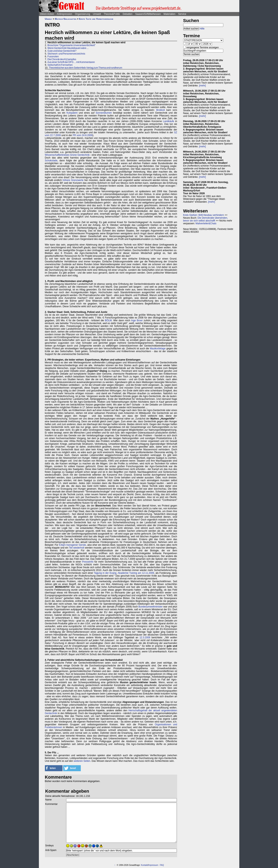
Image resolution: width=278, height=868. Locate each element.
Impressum (153, 865)
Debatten (128, 14)
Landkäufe (169, 121)
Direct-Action (47, 14)
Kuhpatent (72, 113)
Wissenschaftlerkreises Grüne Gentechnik (67, 155)
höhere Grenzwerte (73, 180)
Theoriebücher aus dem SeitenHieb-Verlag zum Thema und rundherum (85, 68)
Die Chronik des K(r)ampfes (62, 59)
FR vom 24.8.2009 (83, 135)
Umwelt (97, 14)
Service (182, 14)
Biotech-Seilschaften (66, 19)
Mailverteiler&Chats (206, 223)
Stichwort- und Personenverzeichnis (66, 54)
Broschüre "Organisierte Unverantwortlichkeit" (72, 45)
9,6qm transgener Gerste (72, 545)
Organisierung (82, 14)
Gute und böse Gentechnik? (62, 51)
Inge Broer (137, 320)
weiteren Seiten (82, 761)
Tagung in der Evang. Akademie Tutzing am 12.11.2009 (124, 573)
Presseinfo (88, 562)
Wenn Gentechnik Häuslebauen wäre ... (68, 48)
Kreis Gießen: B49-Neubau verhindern (204, 215)
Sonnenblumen (104, 113)
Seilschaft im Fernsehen (60, 65)
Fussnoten (53, 57)
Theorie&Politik (112, 14)
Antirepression (64, 14)
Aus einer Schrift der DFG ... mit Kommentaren (71, 62)
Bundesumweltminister (151, 607)
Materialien (169, 14)
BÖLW (108, 320)
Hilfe (202, 29)
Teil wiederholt (77, 548)
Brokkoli (161, 110)
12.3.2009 (145, 638)
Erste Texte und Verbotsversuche (96, 19)
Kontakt (144, 865)
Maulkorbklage (158, 349)
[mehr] (202, 86)
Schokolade (51, 161)
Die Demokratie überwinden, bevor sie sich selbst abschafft (206, 219)
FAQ (162, 865)
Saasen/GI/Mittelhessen (148, 14)
